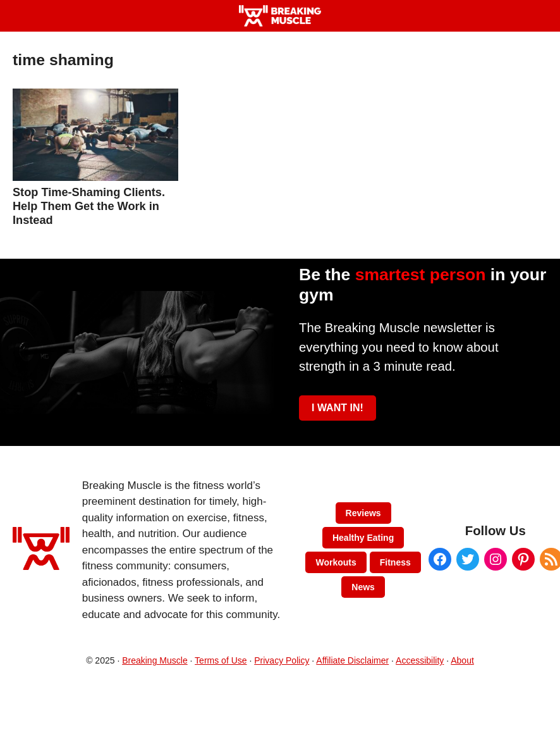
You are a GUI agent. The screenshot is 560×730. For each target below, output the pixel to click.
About (462, 660)
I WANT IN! (338, 408)
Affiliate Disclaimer (352, 660)
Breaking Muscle (155, 660)
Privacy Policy (282, 660)
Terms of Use (221, 660)
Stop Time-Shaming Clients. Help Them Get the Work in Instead (89, 206)
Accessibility (420, 660)
